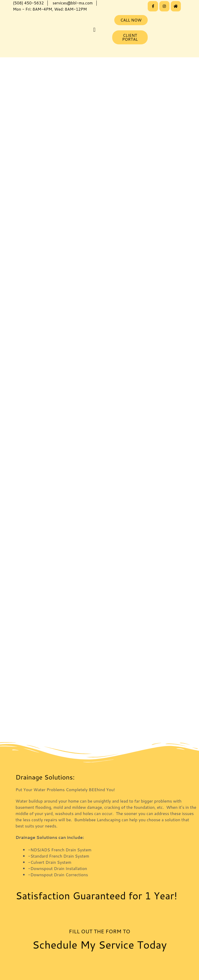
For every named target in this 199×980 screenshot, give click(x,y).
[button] (94, 30)
